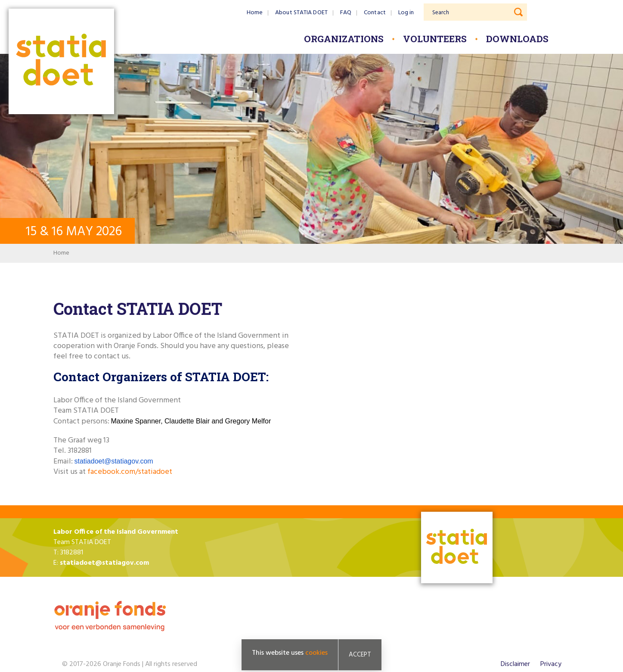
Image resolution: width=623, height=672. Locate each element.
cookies (316, 654)
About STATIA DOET (301, 13)
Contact (375, 13)
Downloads (517, 39)
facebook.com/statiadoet (130, 472)
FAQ (346, 13)
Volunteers (435, 39)
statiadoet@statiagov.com (104, 563)
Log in (406, 13)
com (146, 461)
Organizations (344, 39)
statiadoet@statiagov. (107, 461)
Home (255, 13)
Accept (360, 656)
